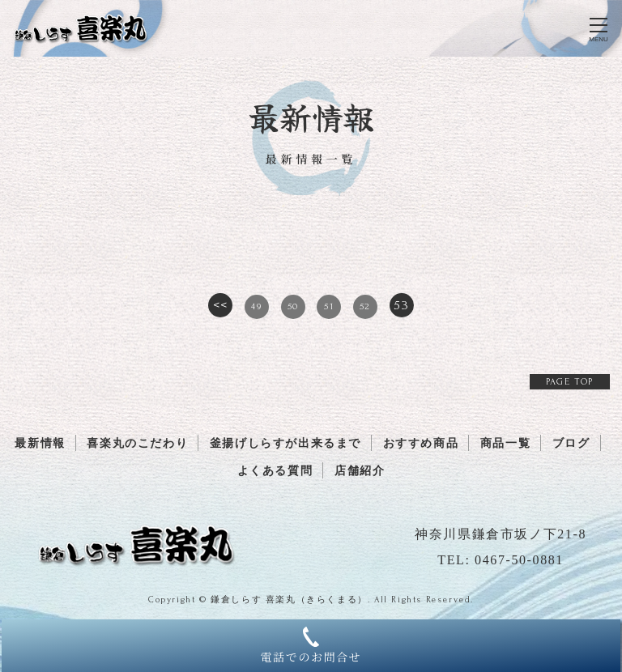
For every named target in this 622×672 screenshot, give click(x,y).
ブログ (571, 443)
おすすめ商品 (421, 443)
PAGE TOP (570, 382)
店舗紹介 (360, 471)
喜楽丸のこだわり (137, 443)
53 (401, 305)
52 (365, 306)
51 (329, 306)
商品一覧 (505, 443)
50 (293, 306)
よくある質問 (275, 471)
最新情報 (40, 443)
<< (221, 305)
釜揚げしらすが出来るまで (285, 443)
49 (256, 306)
